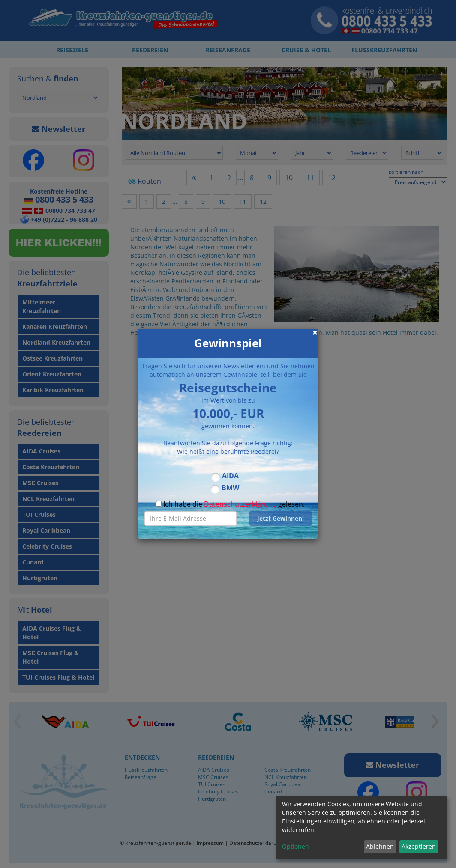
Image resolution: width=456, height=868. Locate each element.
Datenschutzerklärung (240, 504)
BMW (230, 488)
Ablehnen (380, 846)
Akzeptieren (419, 846)
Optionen (295, 846)
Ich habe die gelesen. (230, 504)
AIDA (230, 476)
